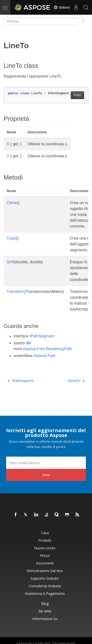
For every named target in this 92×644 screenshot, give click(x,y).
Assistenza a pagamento (45, 593)
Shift (11, 262)
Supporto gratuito (45, 578)
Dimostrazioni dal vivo (45, 571)
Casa (45, 533)
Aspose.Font (44, 356)
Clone (12, 203)
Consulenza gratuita (45, 586)
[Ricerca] (41, 21)
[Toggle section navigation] (84, 21)
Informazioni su (45, 619)
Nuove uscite (45, 548)
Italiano (62, 7)
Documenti (45, 563)
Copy (77, 95)
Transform (15, 292)
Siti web (45, 611)
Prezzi (45, 556)
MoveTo (76, 381)
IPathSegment (42, 336)
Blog (45, 604)
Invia (46, 475)
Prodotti (45, 540)
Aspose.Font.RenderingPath (47, 349)
